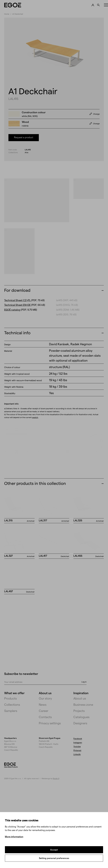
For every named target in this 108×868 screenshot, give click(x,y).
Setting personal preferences (54, 858)
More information (14, 837)
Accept (54, 850)
